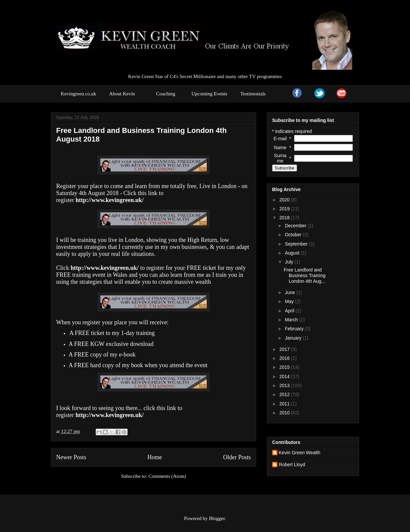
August (293, 253)
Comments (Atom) (167, 476)
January (294, 338)
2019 (285, 209)
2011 (285, 404)
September (297, 244)
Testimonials (253, 94)
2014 (285, 376)
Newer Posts (71, 457)
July (290, 262)
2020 (285, 200)
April (290, 311)
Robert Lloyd (292, 465)
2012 (285, 394)
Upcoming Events (209, 94)
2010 (285, 413)
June (290, 292)
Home (154, 457)
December (296, 226)
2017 (285, 349)
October (294, 235)
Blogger (217, 518)
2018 (285, 218)
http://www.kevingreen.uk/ (109, 415)
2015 (285, 367)
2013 (285, 385)
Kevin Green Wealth (300, 453)
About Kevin (122, 94)
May (290, 301)
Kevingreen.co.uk (79, 94)
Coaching (166, 94)
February (295, 329)
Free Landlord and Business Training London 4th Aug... (305, 275)
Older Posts (237, 457)
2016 (285, 358)
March (292, 320)
